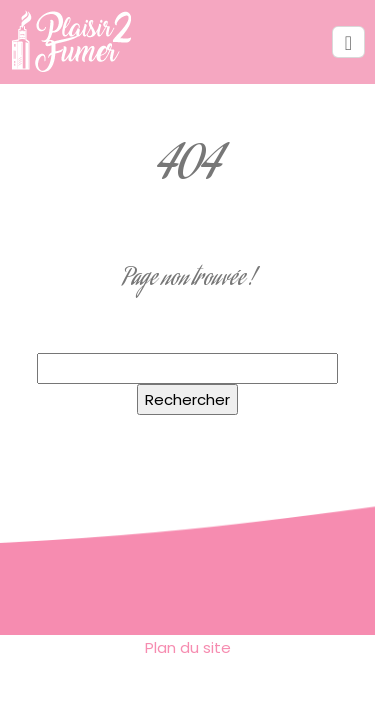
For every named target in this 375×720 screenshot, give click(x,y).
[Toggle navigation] (348, 42)
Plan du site (188, 647)
